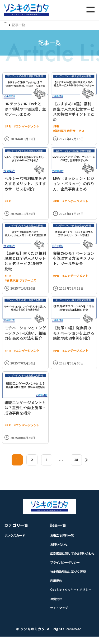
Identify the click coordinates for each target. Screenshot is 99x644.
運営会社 (52, 605)
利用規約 (52, 586)
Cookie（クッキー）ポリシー (68, 596)
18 (76, 462)
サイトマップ (56, 615)
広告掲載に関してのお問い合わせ (70, 558)
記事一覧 (55, 528)
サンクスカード (16, 539)
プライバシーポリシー (62, 567)
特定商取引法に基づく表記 (65, 577)
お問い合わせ (56, 548)
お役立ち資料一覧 (59, 539)
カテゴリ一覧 (17, 528)
